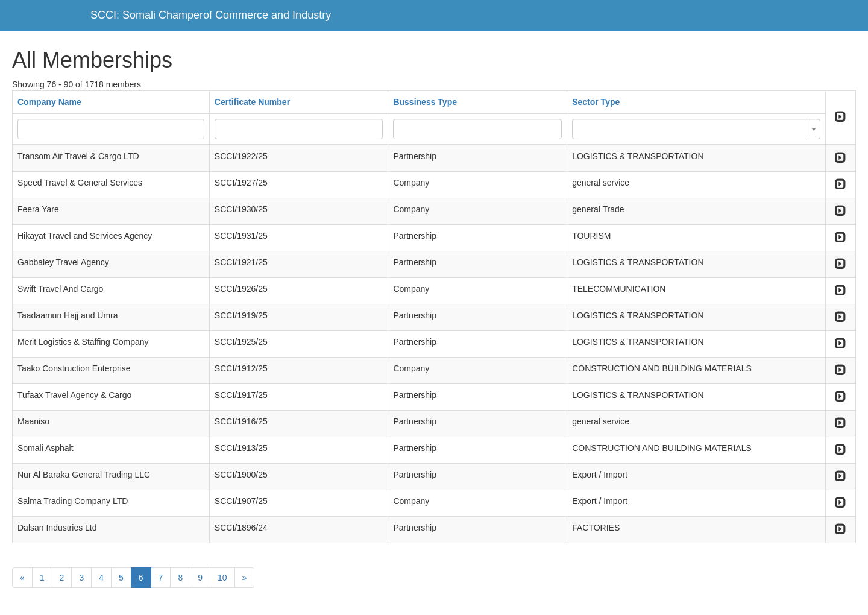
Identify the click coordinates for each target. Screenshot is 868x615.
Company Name (49, 102)
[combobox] (696, 129)
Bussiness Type (425, 102)
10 (222, 578)
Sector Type (596, 102)
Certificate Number (252, 102)
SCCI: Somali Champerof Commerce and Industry (211, 15)
